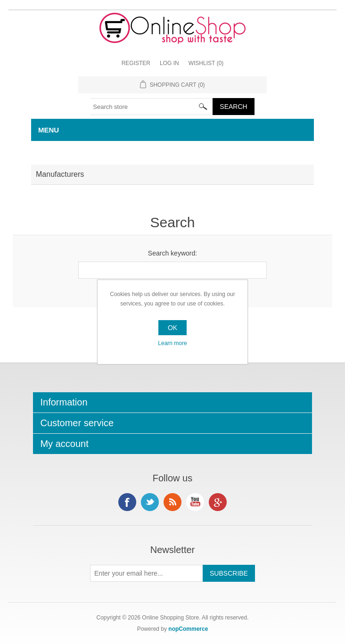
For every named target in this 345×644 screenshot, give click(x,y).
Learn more (172, 343)
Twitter (150, 502)
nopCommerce (188, 629)
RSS (172, 502)
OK (172, 328)
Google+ (218, 502)
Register (136, 63)
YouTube (195, 502)
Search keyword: (172, 253)
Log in (169, 63)
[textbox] (152, 107)
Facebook (127, 502)
